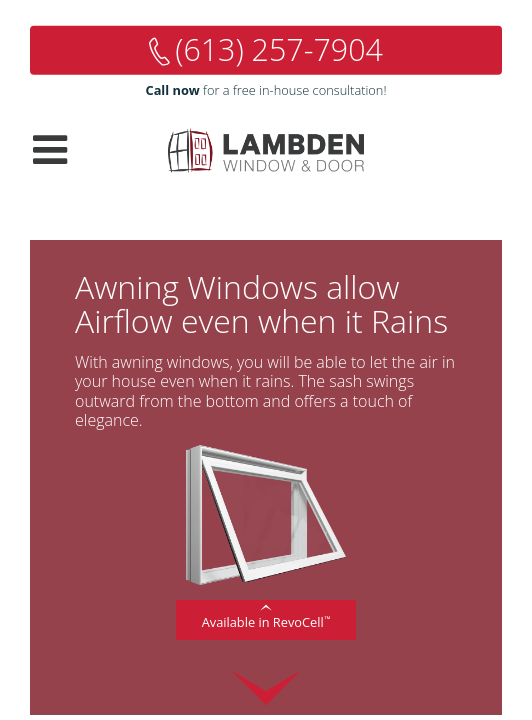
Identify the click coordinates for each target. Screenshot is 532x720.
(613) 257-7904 (279, 49)
